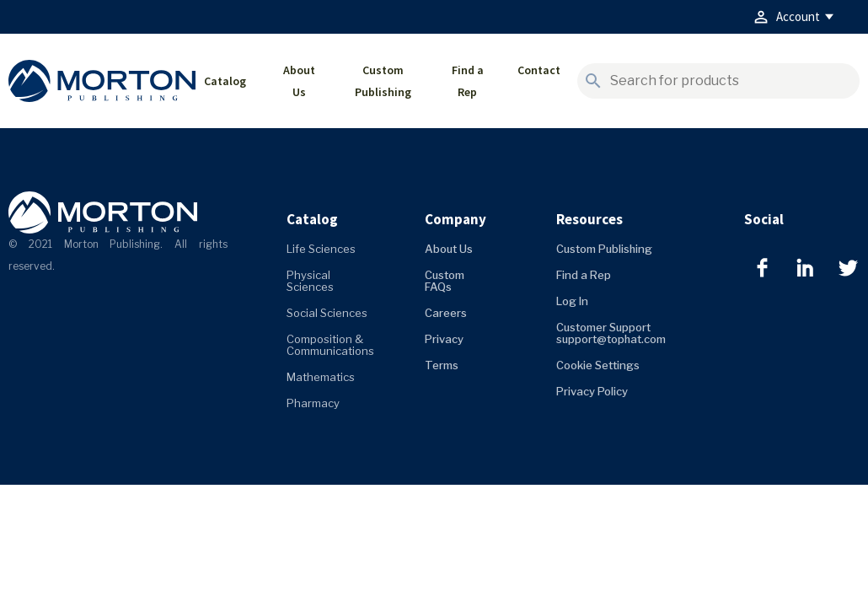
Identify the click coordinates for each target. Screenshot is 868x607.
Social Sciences (327, 313)
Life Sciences (321, 249)
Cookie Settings (598, 365)
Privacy (444, 339)
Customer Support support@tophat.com (611, 333)
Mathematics (321, 377)
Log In (572, 301)
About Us (299, 81)
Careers (446, 313)
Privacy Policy (592, 391)
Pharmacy (313, 403)
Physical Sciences (310, 281)
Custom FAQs (445, 281)
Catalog (225, 81)
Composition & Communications (330, 345)
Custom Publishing (383, 81)
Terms (442, 365)
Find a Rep (468, 81)
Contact (539, 70)
